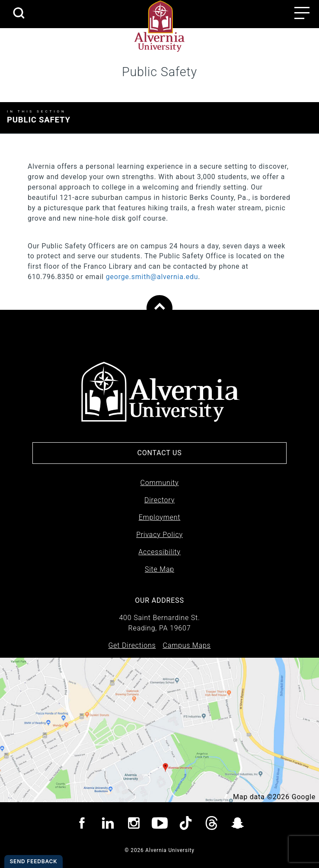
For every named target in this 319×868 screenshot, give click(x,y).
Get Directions (132, 645)
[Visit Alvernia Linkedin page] (108, 825)
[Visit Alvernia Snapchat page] (238, 825)
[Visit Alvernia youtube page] (160, 825)
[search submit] (19, 14)
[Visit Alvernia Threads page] (212, 825)
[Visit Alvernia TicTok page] (186, 825)
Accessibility (159, 552)
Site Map (159, 569)
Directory (159, 500)
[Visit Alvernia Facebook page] (82, 825)
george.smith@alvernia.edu (152, 277)
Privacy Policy (159, 535)
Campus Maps (187, 645)
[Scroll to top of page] (159, 308)
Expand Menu (289, 117)
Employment (160, 517)
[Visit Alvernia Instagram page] (134, 825)
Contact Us (159, 453)
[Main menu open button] (302, 13)
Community (160, 483)
